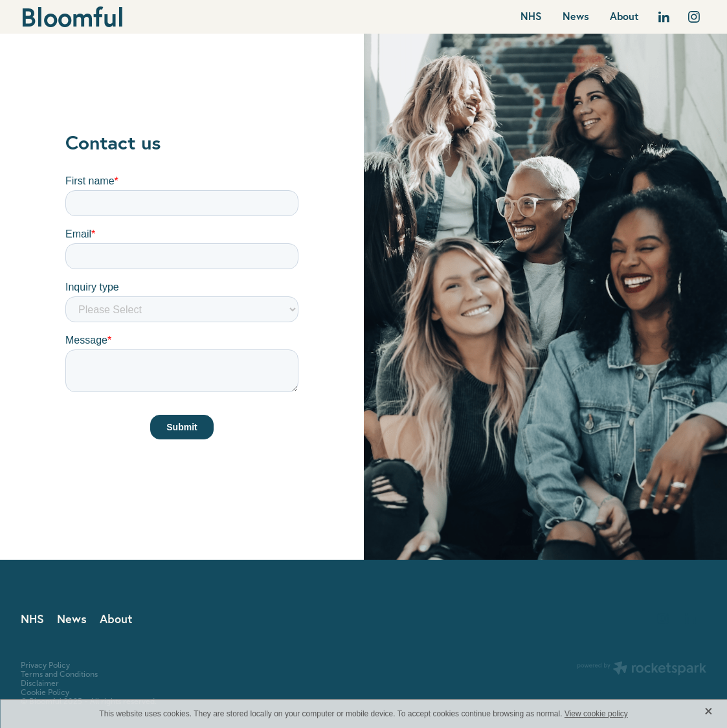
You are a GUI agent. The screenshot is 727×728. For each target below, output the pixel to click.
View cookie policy (596, 714)
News (576, 16)
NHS (531, 16)
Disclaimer (40, 683)
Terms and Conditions (59, 674)
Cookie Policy (45, 692)
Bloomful (73, 17)
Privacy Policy (45, 665)
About (624, 16)
